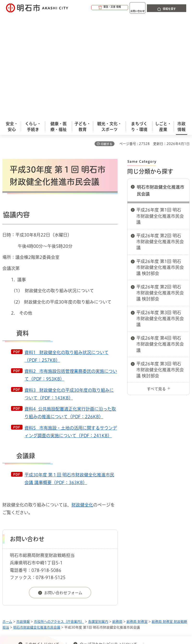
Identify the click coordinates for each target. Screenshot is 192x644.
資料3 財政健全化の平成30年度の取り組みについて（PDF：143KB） (69, 289)
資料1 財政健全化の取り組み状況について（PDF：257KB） (66, 252)
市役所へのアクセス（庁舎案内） (59, 517)
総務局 (117, 517)
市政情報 (23, 517)
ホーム (7, 517)
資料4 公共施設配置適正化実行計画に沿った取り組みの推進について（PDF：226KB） (70, 308)
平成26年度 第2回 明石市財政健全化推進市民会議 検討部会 (160, 188)
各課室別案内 (98, 517)
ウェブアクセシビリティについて (108, 540)
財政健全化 (82, 400)
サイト (125, 547)
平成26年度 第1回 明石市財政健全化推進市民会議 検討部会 (160, 163)
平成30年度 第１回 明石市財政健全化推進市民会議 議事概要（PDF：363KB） (69, 374)
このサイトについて (42, 540)
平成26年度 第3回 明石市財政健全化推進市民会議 (160, 214)
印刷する (107, 39)
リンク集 (91, 547)
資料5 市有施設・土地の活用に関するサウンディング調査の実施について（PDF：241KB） (71, 327)
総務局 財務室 (137, 517)
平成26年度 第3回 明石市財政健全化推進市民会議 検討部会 (160, 265)
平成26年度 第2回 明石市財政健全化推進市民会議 (160, 137)
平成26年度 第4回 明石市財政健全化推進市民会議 (160, 239)
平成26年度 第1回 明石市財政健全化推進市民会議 (160, 111)
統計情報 (133, 607)
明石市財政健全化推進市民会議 (161, 86)
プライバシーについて (44, 547)
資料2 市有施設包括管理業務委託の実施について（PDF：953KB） (71, 270)
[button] (91, 8)
